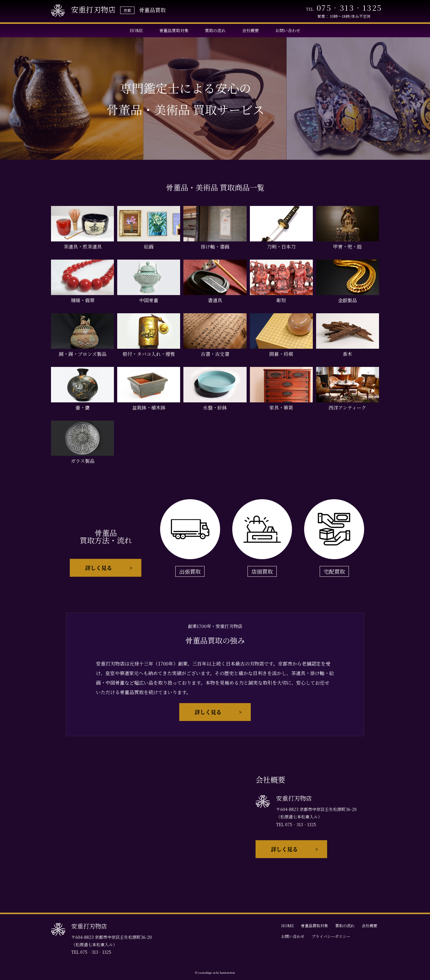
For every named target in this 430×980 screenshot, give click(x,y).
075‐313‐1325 (349, 8)
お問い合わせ (288, 30)
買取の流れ (215, 30)
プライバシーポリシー (331, 936)
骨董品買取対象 (174, 30)
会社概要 (250, 30)
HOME (136, 30)
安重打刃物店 (83, 11)
